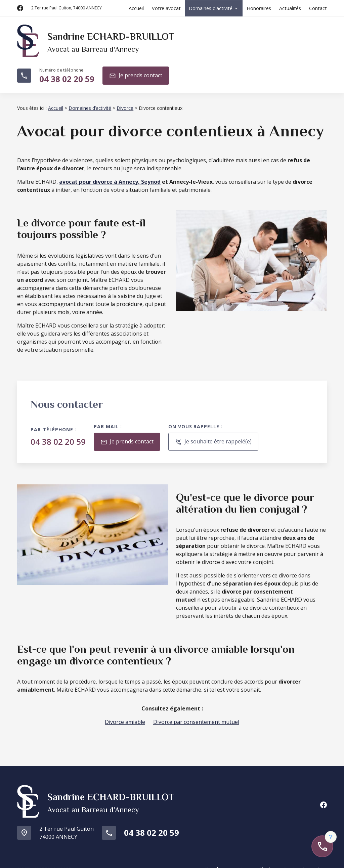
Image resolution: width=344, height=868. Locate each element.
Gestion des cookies (305, 856)
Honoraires (259, 8)
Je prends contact (136, 69)
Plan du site (217, 856)
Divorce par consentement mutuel (196, 714)
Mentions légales (256, 856)
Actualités (290, 8)
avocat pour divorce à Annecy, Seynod (110, 174)
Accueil (136, 8)
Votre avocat (166, 8)
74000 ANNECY (67, 8)
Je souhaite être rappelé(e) (213, 434)
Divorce (125, 100)
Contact (318, 8)
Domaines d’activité (211, 8)
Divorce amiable (125, 714)
